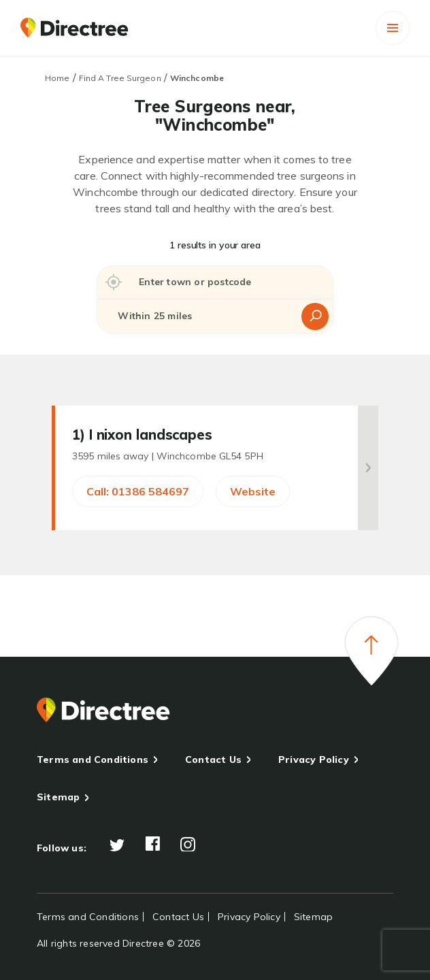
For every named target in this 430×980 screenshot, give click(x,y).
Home (57, 78)
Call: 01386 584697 (138, 491)
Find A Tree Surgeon (120, 78)
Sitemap (58, 797)
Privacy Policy (314, 759)
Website (253, 491)
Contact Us (213, 759)
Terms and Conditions (93, 759)
